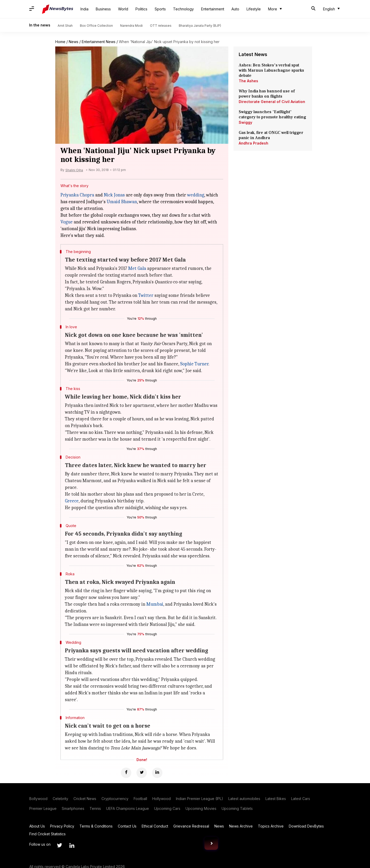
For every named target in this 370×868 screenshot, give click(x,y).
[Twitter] (142, 773)
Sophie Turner (194, 364)
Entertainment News (99, 42)
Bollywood (38, 799)
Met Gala (137, 268)
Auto (235, 9)
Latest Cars (301, 799)
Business (103, 9)
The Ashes (248, 81)
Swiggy (245, 122)
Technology (183, 9)
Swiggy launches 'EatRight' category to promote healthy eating (272, 114)
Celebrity (60, 799)
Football (140, 799)
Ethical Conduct (155, 826)
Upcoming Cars (167, 808)
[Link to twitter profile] (59, 845)
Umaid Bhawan (122, 202)
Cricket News (85, 799)
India (84, 9)
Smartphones (73, 808)
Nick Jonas (114, 195)
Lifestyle (254, 9)
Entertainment (213, 9)
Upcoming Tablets (237, 808)
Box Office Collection (96, 26)
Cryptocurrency (115, 799)
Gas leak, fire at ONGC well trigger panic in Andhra (271, 135)
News (74, 42)
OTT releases (161, 26)
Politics (141, 9)
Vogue (67, 222)
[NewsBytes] (58, 9)
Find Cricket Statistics (47, 834)
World (123, 9)
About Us (37, 826)
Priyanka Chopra (77, 195)
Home (60, 42)
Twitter (146, 295)
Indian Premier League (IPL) (200, 799)
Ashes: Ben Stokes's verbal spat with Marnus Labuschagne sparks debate (271, 70)
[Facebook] (126, 773)
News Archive (241, 826)
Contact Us (127, 826)
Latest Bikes (276, 799)
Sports (160, 9)
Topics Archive (271, 826)
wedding (196, 195)
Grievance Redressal (191, 826)
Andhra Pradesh (253, 143)
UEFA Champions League (128, 808)
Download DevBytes (306, 826)
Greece (72, 501)
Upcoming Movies (201, 808)
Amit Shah (65, 26)
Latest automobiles (244, 799)
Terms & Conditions (96, 826)
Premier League (43, 808)
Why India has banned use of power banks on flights (267, 94)
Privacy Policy (62, 826)
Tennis (95, 808)
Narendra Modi (131, 26)
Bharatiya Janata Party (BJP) (200, 26)
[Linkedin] (157, 773)
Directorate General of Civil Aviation (272, 102)
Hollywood (162, 799)
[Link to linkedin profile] (72, 845)
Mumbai (155, 604)
